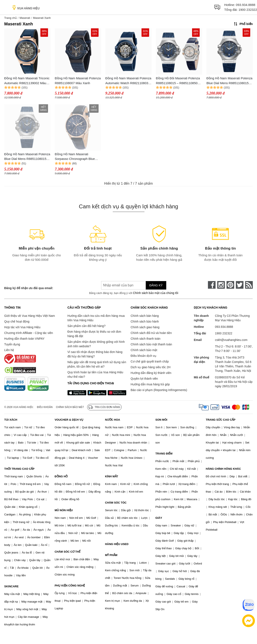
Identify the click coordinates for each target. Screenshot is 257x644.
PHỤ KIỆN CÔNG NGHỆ (70, 586)
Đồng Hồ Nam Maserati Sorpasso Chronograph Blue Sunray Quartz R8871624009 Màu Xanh (75, 157)
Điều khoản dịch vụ (144, 356)
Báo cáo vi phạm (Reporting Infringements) (159, 390)
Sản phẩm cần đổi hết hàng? (87, 326)
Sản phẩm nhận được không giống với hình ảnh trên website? (96, 344)
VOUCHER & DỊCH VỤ (69, 420)
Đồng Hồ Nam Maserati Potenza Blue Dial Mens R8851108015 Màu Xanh (229, 81)
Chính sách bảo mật (144, 350)
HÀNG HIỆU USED (117, 544)
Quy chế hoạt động (17, 321)
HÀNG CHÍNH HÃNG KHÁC (223, 469)
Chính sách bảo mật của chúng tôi (155, 293)
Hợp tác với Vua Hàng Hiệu (22, 327)
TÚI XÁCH (11, 420)
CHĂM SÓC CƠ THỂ (67, 552)
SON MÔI (161, 420)
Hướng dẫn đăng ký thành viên (151, 373)
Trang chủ (10, 18)
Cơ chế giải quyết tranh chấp (150, 361)
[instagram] (221, 285)
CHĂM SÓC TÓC (116, 503)
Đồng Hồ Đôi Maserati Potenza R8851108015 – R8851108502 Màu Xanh (178, 81)
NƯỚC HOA (112, 420)
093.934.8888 (246, 5)
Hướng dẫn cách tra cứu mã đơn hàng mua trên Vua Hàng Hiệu (96, 318)
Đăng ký (156, 285)
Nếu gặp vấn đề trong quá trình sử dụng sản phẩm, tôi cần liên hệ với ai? (97, 364)
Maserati (25, 18)
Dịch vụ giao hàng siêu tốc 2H (151, 367)
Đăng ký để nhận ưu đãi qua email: (29, 288)
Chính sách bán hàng (145, 316)
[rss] (249, 285)
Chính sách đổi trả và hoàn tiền (151, 333)
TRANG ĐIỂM (164, 454)
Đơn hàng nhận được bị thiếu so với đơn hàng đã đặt (94, 334)
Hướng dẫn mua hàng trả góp (150, 384)
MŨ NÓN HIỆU (64, 510)
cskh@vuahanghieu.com (231, 340)
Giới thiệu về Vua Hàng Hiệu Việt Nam (30, 316)
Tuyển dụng (12, 344)
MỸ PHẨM (111, 555)
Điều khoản (45, 407)
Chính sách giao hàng (145, 327)
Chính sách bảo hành (145, 321)
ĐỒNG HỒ (61, 476)
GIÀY (159, 518)
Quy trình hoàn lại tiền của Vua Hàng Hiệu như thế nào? (95, 374)
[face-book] (212, 285)
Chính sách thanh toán (146, 339)
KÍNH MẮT (111, 476)
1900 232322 (248, 10)
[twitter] (240, 285)
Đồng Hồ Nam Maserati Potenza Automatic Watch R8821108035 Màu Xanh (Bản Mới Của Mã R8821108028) (128, 81)
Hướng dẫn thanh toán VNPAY (24, 339)
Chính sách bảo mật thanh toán (151, 344)
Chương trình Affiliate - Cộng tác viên (29, 333)
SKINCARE (11, 586)
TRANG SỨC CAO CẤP (221, 420)
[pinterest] (230, 285)
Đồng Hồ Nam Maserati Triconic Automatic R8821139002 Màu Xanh (27, 81)
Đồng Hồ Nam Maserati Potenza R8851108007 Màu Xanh (78, 81)
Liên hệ (9, 350)
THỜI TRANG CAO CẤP (19, 469)
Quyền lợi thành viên (144, 379)
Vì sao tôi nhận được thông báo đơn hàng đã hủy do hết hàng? (95, 354)
